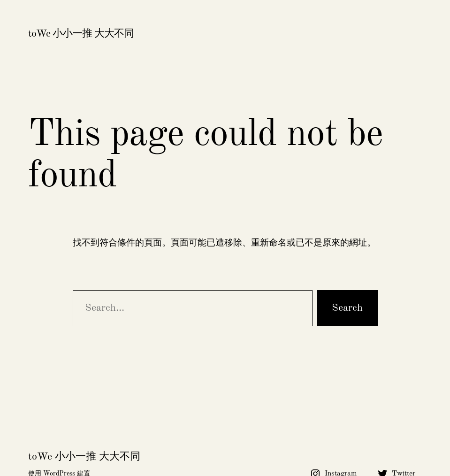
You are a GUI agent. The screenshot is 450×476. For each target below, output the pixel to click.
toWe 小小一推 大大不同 (81, 34)
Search (347, 308)
